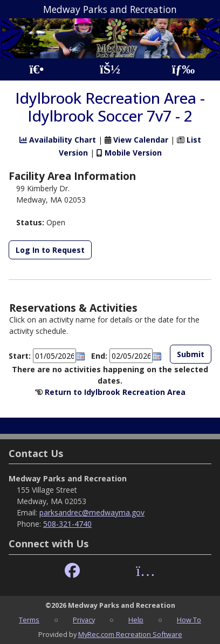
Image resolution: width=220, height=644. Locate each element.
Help (136, 620)
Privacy (84, 620)
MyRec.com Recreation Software (130, 634)
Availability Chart (58, 140)
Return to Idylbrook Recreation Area (115, 392)
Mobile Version (133, 153)
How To (189, 620)
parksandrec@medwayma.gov (92, 512)
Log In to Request (50, 250)
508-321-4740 (67, 524)
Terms (29, 620)
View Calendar (141, 140)
